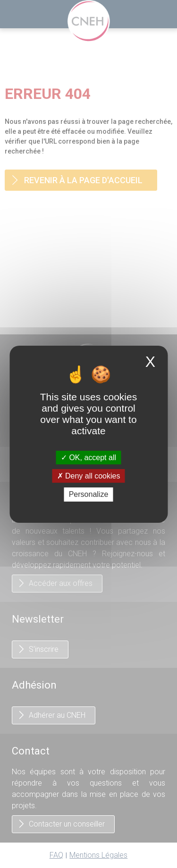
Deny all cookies (89, 476)
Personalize (89, 494)
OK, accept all (88, 458)
